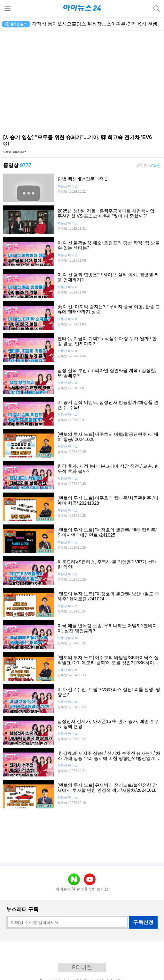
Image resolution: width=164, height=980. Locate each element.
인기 (144, 166)
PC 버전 (82, 967)
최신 (157, 166)
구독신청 (143, 922)
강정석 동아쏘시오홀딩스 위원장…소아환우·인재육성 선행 (95, 24)
